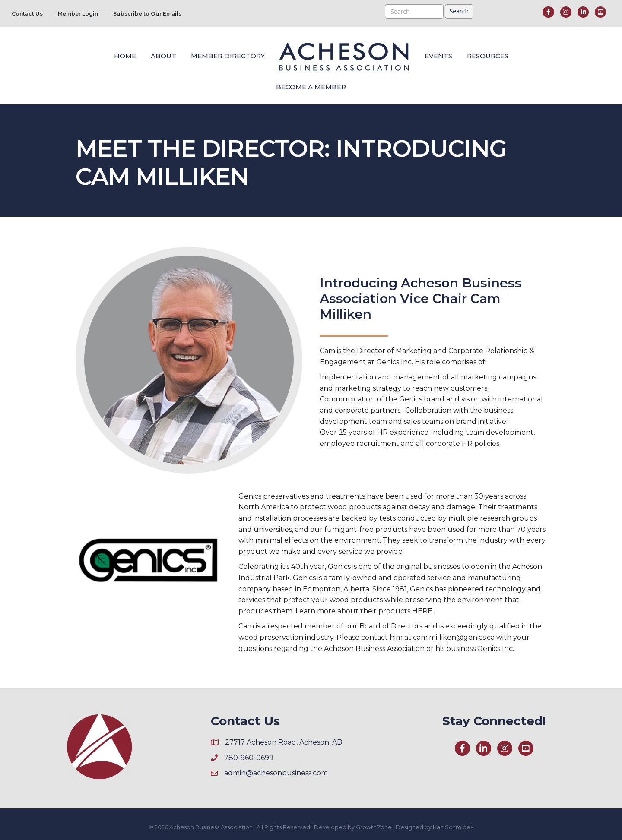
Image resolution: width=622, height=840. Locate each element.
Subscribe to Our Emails (147, 14)
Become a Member (311, 87)
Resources (488, 56)
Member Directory (228, 56)
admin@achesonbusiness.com (276, 773)
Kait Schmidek (453, 827)
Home (125, 56)
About (163, 56)
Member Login (78, 14)
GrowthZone (374, 827)
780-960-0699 (249, 758)
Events (438, 56)
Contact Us (27, 14)
